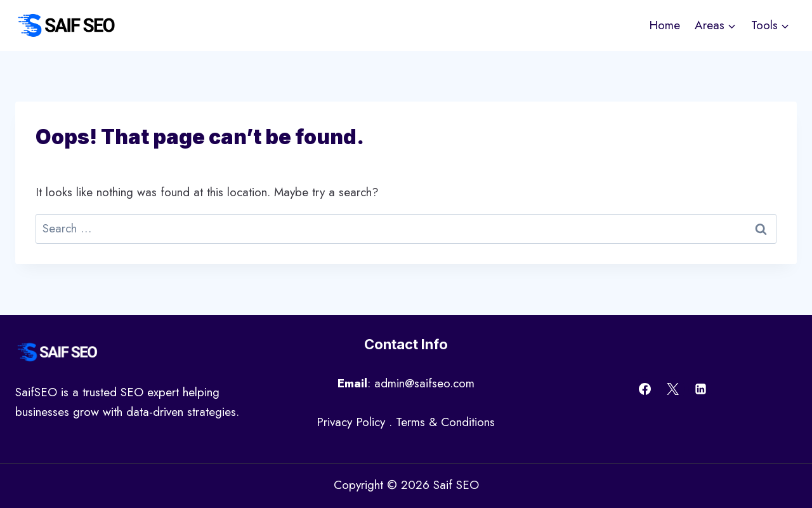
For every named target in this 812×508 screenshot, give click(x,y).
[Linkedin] (700, 389)
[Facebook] (645, 389)
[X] (673, 389)
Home (665, 25)
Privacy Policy (351, 422)
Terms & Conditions (445, 422)
